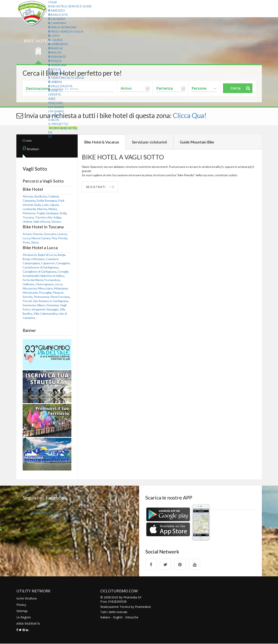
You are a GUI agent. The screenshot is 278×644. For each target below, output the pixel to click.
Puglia (55, 61)
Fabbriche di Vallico (52, 276)
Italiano (105, 617)
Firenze (38, 234)
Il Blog (54, 120)
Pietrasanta (41, 297)
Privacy (21, 605)
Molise (55, 52)
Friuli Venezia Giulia (66, 31)
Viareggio (52, 309)
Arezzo (27, 234)
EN (50, 132)
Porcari (27, 301)
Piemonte (57, 57)
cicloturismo (42, 512)
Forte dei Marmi (33, 280)
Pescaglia (45, 292)
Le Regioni (23, 617)
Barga (61, 255)
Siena (35, 242)
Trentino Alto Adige (66, 78)
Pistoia (63, 238)
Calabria (57, 19)
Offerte (55, 94)
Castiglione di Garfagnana (40, 271)
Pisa (54, 238)
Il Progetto (58, 124)
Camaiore (52, 259)
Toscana (57, 73)
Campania (57, 23)
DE (50, 136)
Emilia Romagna (62, 27)
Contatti (56, 115)
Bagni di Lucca (47, 255)
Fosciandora (52, 280)
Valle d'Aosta (60, 86)
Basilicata (58, 15)
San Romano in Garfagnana (51, 301)
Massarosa (30, 288)
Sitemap (22, 611)
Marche (56, 48)
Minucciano (45, 288)
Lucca (26, 238)
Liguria (55, 40)
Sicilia (55, 69)
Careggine (63, 263)
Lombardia (58, 44)
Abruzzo (57, 10)
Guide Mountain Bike (197, 142)
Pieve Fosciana (60, 297)
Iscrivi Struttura (27, 599)
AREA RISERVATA (28, 624)
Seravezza (29, 305)
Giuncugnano (45, 284)
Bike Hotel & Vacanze (102, 142)
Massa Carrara (41, 238)
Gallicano (29, 284)
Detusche (132, 617)
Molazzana (61, 288)
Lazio (54, 36)
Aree (52, 99)
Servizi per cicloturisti (149, 142)
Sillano (41, 305)
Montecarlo (30, 292)
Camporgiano (31, 263)
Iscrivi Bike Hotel (63, 128)
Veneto (55, 90)
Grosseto (50, 234)
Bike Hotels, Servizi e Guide (70, 6)
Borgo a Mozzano (34, 259)
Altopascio (30, 255)
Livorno (62, 234)
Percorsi (56, 103)
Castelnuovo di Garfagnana (40, 267)
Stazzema (53, 305)
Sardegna (57, 65)
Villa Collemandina (45, 313)
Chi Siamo (56, 107)
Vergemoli (38, 309)
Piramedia (142, 607)
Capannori (48, 263)
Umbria (55, 82)
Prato (26, 242)
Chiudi (52, 2)
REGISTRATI (96, 187)
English (118, 617)
